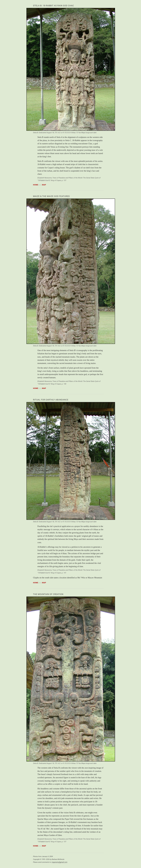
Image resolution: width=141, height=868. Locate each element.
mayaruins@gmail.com (60, 862)
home (36, 185)
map (44, 185)
